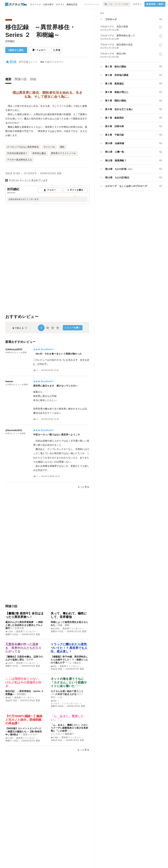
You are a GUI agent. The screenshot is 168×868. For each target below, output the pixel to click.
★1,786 (9, 738)
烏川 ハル (57, 697)
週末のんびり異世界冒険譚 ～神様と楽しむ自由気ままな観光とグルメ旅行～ (24, 625)
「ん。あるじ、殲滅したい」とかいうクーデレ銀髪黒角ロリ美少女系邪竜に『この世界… (69, 728)
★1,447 (9, 663)
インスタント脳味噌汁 (62, 734)
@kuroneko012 (14, 430)
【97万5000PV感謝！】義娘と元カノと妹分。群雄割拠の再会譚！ (24, 720)
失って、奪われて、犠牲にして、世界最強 (69, 615)
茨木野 (30, 660)
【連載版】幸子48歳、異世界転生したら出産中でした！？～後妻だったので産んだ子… (70, 660)
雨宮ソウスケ (30, 735)
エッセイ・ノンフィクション (65, 704)
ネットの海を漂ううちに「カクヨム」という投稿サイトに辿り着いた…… (69, 682)
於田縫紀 (10, 41)
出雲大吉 (19, 628)
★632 (54, 666)
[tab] (9, 80)
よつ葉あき (75, 663)
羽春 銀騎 (64, 625)
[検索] (106, 4)
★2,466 (54, 738)
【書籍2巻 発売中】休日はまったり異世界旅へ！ (25, 615)
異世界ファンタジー (26, 632)
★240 (54, 701)
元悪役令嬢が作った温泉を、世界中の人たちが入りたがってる (23, 648)
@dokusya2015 (14, 349)
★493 (8, 698)
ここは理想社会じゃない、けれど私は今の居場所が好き (23, 682)
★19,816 (55, 629)
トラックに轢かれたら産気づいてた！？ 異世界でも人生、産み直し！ (69, 648)
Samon (9, 381)
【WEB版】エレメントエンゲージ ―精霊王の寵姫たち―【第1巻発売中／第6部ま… (24, 731)
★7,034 (9, 632)
